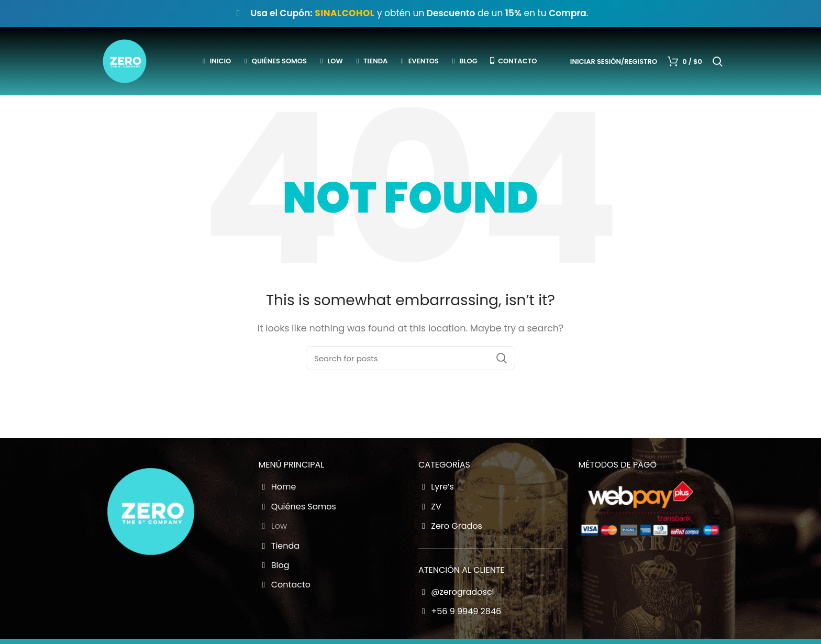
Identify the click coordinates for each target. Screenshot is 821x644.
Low (273, 526)
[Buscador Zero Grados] (410, 358)
